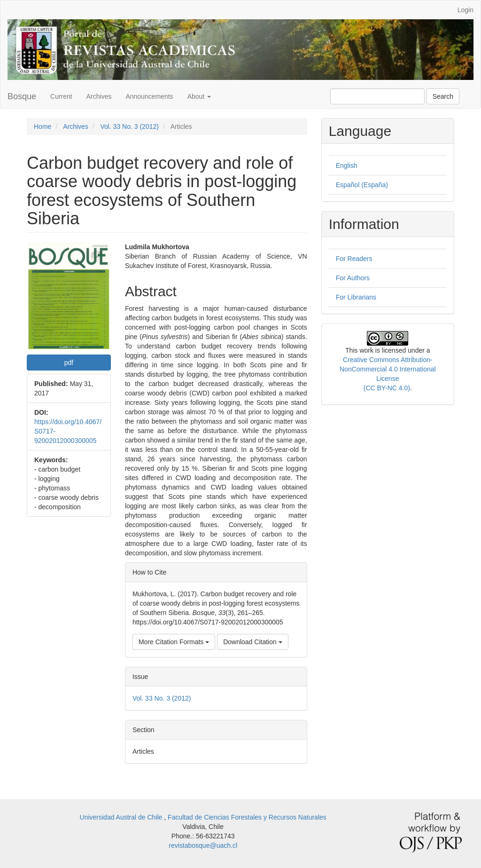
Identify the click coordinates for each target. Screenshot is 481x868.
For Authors (353, 278)
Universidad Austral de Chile (122, 817)
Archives (99, 96)
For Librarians (356, 297)
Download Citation (253, 642)
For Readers (354, 259)
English (347, 166)
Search (443, 96)
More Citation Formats (174, 642)
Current (61, 96)
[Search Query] (377, 96)
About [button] (199, 96)
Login (465, 10)
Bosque (22, 96)
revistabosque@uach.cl (203, 845)
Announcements (149, 96)
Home (43, 126)
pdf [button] (69, 363)
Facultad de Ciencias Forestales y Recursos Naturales (247, 817)
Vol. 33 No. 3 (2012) (129, 126)
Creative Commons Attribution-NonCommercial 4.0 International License (388, 369)
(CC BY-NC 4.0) (387, 388)
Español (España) (362, 185)
